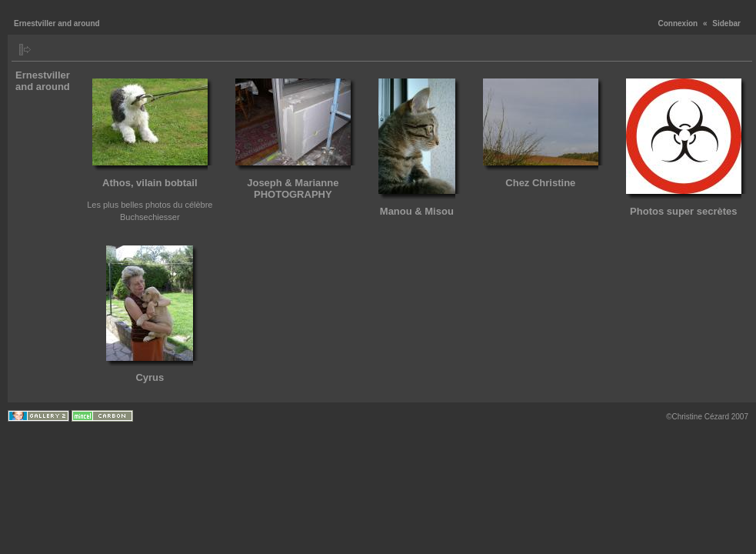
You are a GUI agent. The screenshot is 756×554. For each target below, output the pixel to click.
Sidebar (726, 23)
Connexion (678, 23)
